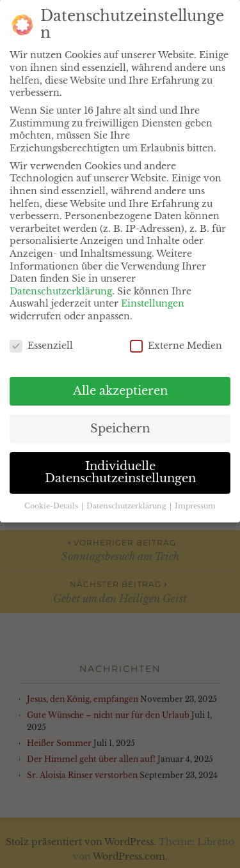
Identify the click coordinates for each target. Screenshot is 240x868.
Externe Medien (176, 336)
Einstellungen (153, 294)
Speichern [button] (120, 419)
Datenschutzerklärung (61, 282)
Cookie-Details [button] (52, 497)
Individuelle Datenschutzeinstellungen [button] (120, 463)
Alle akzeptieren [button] (120, 381)
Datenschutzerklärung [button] (127, 497)
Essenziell (41, 336)
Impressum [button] (195, 497)
